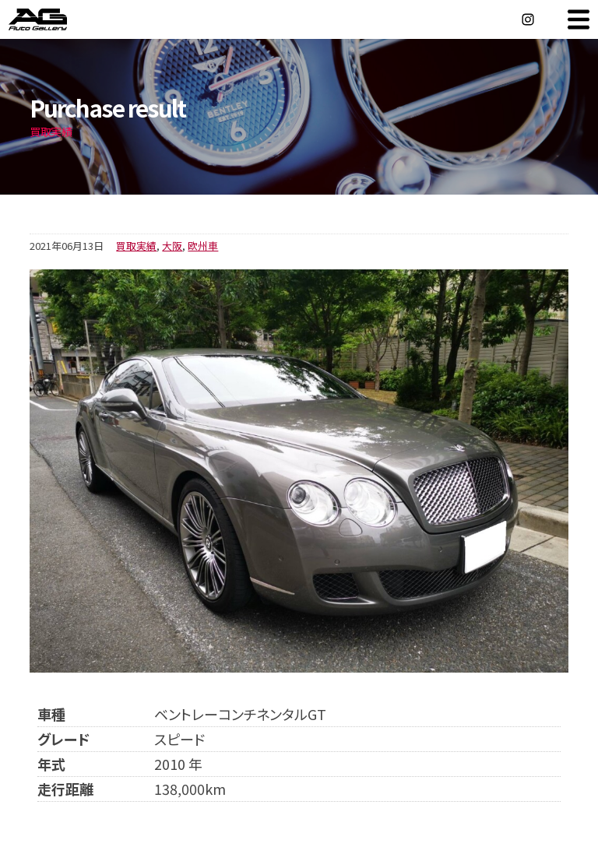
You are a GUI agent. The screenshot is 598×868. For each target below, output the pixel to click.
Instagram (528, 19)
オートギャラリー (55, 19)
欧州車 (203, 246)
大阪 (172, 246)
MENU (579, 19)
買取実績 (136, 246)
